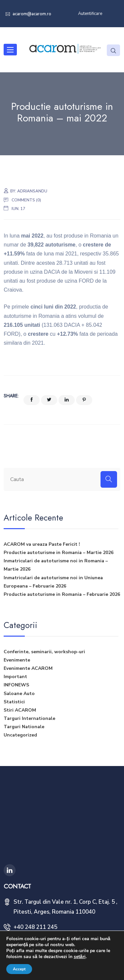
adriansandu (32, 191)
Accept (19, 969)
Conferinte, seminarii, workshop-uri (44, 652)
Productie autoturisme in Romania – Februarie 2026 (62, 594)
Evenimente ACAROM (28, 668)
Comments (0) (26, 200)
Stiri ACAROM (20, 710)
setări (80, 957)
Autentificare (90, 14)
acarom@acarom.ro (31, 14)
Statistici (14, 702)
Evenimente (17, 660)
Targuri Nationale (24, 727)
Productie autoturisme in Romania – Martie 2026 (59, 553)
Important (15, 677)
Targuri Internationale (29, 718)
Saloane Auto (19, 694)
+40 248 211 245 (35, 927)
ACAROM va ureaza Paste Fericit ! (42, 544)
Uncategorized (20, 735)
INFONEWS (16, 685)
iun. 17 (18, 209)
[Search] (109, 479)
